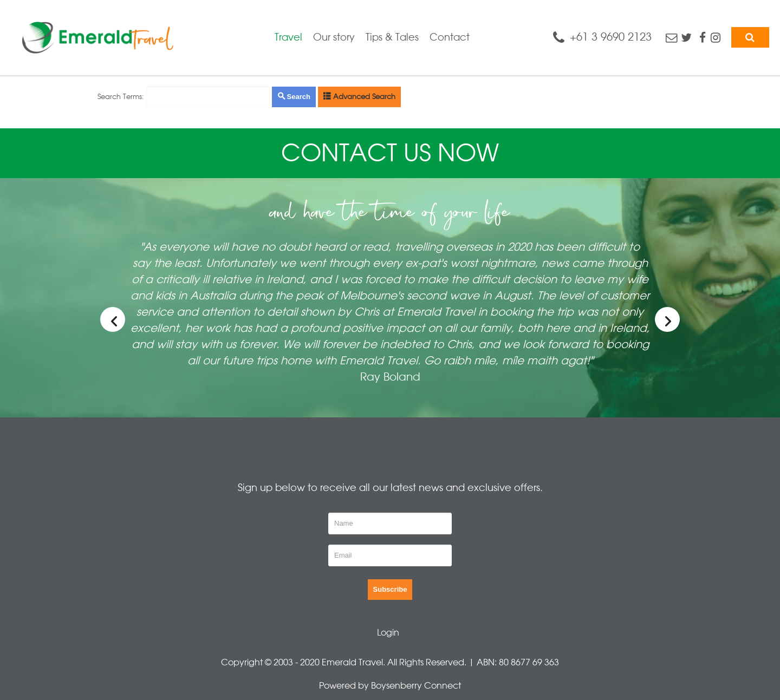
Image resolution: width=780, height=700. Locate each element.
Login (388, 633)
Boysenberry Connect (416, 686)
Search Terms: (121, 97)
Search (294, 97)
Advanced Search (359, 97)
